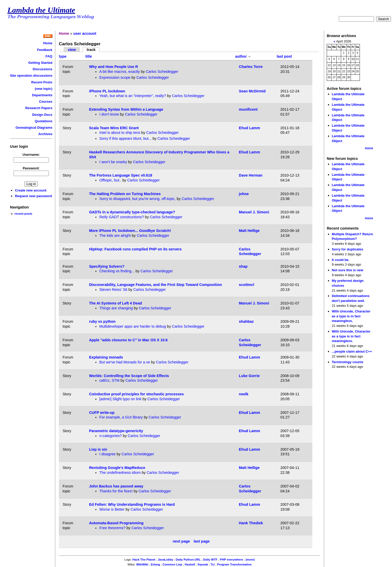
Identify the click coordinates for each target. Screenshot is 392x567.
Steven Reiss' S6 (113, 290)
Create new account (31, 190)
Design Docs (42, 115)
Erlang (156, 564)
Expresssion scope (115, 77)
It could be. (341, 260)
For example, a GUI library (121, 417)
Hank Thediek (251, 523)
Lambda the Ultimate (41, 10)
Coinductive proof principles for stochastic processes (136, 394)
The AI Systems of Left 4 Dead (115, 303)
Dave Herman (251, 175)
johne (244, 194)
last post (284, 56)
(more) (250, 560)
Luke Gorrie (249, 376)
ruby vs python (102, 321)
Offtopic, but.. (110, 180)
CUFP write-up (102, 413)
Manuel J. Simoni (254, 212)
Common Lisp (172, 564)
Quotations (43, 121)
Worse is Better (112, 509)
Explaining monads (106, 357)
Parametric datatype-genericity (116, 431)
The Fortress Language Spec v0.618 (121, 175)
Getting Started (40, 63)
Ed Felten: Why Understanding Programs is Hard (132, 504)
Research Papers (39, 108)
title (89, 56)
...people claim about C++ (352, 351)
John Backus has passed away (116, 486)
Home (48, 43)
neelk (244, 394)
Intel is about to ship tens (120, 133)
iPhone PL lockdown (107, 91)
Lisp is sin (98, 449)
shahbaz (246, 321)
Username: (31, 155)
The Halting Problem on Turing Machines (125, 194)
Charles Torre (251, 67)
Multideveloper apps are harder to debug (133, 326)
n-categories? (110, 436)
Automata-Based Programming (116, 523)
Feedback (45, 50)
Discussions (42, 69)
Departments (42, 95)
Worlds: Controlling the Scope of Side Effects (129, 376)
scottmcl (246, 285)
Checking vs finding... (117, 271)
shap (243, 266)
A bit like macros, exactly (120, 72)
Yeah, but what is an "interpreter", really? (133, 96)
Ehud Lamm (249, 128)
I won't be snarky (113, 162)
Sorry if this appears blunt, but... (125, 138)
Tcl (213, 564)
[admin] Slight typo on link (120, 399)
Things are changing (116, 308)
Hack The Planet (144, 560)
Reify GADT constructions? (121, 217)
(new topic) (43, 89)
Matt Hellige (249, 231)
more (369, 148)
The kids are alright (115, 235)
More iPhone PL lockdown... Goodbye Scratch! (130, 231)
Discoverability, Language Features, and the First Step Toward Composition (155, 285)
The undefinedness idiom (120, 473)
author (243, 56)
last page (202, 541)
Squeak (203, 564)
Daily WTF (210, 560)
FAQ (49, 56)
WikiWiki (142, 564)
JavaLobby (166, 560)
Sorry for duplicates (348, 249)
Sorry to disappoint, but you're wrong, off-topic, (137, 199)
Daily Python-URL (188, 560)
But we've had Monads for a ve (125, 362)
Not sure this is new (348, 270)
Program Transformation (234, 564)
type (63, 56)
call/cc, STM (109, 380)
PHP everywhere (232, 560)
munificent (248, 109)
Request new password (33, 196)
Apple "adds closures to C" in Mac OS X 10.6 (128, 340)
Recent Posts (42, 82)
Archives (45, 134)
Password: (31, 168)
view (72, 50)
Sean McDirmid (252, 91)
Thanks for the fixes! (116, 491)
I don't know (109, 114)
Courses (46, 102)
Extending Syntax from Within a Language (126, 109)
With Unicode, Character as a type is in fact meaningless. (351, 316)
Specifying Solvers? (107, 266)
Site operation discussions (31, 76)
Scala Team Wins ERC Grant (114, 128)
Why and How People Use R (113, 67)
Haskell (190, 564)
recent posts (23, 213)
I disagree (107, 454)
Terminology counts (348, 362)
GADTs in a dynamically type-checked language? (132, 212)
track (91, 50)
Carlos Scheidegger (162, 72)
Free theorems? (112, 528)
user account (85, 33)
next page (181, 541)
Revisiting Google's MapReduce (117, 468)
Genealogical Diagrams (34, 128)
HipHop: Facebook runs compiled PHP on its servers (135, 249)
